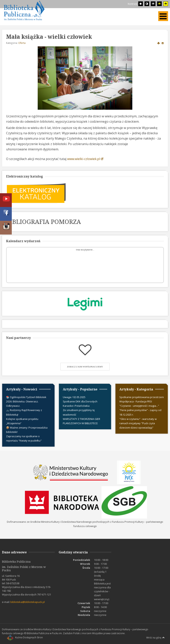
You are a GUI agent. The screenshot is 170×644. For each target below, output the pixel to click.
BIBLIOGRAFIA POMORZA (43, 222)
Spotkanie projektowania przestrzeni (142, 397)
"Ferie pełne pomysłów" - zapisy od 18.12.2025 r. (140, 412)
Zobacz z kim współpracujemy (85, 367)
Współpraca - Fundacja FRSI (136, 401)
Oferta (22, 43)
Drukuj (159, 43)
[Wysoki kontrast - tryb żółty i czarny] (166, 4)
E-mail (163, 43)
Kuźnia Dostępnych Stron (25, 637)
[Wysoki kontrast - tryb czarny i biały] (153, 4)
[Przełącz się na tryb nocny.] (147, 4)
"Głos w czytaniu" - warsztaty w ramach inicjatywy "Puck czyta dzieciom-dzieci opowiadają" (138, 423)
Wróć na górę (155, 638)
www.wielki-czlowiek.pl (84, 159)
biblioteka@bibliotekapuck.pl (28, 602)
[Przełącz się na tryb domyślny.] (141, 4)
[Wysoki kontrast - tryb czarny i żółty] (159, 4)
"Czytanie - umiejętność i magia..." (139, 406)
